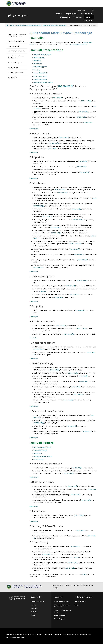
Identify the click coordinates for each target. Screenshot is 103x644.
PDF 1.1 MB (74, 387)
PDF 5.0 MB (38, 423)
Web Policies (49, 634)
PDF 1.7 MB (78, 515)
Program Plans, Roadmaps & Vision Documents (17, 35)
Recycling (37, 70)
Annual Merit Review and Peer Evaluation (29, 25)
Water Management (40, 76)
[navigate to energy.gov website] (16, 3)
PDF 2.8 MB (55, 233)
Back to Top (34, 129)
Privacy (27, 634)
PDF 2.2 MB (82, 260)
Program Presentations (16, 41)
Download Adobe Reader (78, 45)
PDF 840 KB (75, 546)
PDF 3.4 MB (63, 138)
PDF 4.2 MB (42, 291)
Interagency (65, 17)
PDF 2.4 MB (83, 112)
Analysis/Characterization (42, 54)
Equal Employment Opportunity (15, 638)
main (84, 574)
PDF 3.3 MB (84, 172)
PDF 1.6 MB (46, 217)
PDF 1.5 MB (38, 268)
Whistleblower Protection (84, 634)
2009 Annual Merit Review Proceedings (54, 25)
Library (89, 17)
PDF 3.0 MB (53, 143)
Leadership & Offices (37, 602)
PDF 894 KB (55, 227)
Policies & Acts (13, 68)
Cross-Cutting (38, 460)
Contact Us (34, 612)
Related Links (12, 77)
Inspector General (59, 615)
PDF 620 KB (85, 500)
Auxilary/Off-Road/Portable (43, 456)
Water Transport (39, 57)
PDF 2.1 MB (81, 167)
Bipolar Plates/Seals (40, 73)
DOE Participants (87, 14)
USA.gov (77, 605)
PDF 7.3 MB (52, 148)
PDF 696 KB (76, 468)
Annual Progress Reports (16, 51)
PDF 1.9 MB (53, 370)
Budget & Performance (61, 602)
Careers (33, 615)
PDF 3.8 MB (80, 117)
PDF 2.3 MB (77, 395)
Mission (33, 605)
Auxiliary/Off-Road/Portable (43, 82)
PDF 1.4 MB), (75, 244)
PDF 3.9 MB (77, 220)
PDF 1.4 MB (72, 373)
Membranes (38, 64)
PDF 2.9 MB (45, 554)
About (59, 14)
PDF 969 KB (38, 206)
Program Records (14, 46)
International (78, 17)
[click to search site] (93, 10)
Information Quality (37, 634)
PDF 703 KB (59, 190)
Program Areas (72, 14)
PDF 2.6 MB (75, 209)
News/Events (88, 21)
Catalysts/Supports (40, 67)
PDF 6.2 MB (87, 122)
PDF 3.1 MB (81, 329)
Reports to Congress (15, 63)
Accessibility (18, 634)
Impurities (37, 61)
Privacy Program (59, 619)
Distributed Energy (40, 79)
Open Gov (9, 634)
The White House (80, 602)
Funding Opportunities (16, 73)
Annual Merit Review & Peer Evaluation (16, 57)
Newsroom (34, 608)
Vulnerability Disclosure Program (65, 634)
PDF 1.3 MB (57, 98)
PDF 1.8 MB (62, 193)
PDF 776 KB (64, 86)
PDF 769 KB (79, 310)
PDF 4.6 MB (83, 161)
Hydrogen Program (17, 15)
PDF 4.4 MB (85, 101)
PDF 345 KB (75, 495)
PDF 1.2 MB (81, 376)
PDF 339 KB (72, 563)
